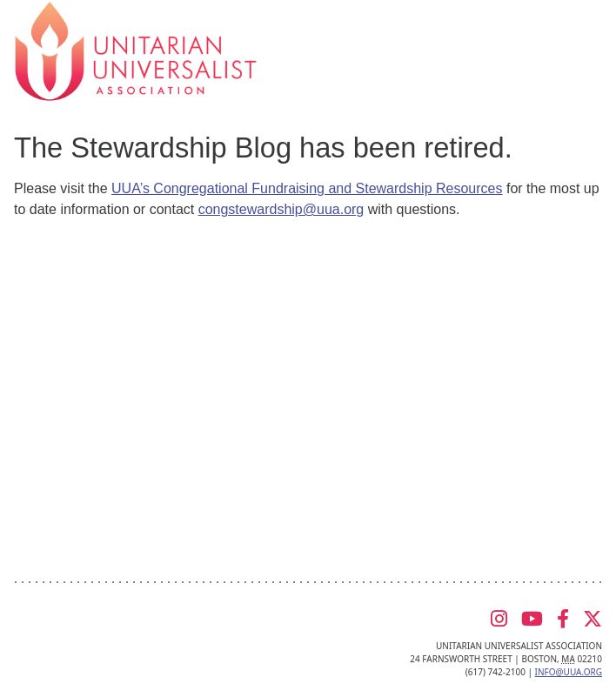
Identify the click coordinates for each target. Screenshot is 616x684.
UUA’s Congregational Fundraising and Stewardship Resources (307, 188)
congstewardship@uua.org (281, 209)
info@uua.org (569, 672)
